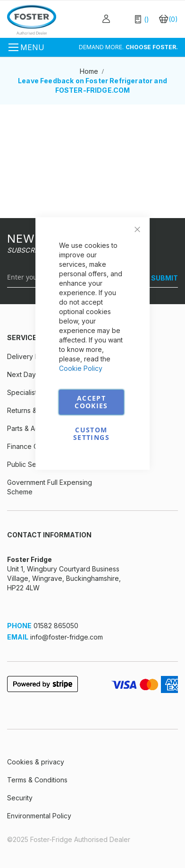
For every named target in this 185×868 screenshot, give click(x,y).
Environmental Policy (39, 816)
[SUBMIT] (161, 278)
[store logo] (32, 20)
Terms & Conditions (37, 780)
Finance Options (32, 446)
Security (20, 798)
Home (90, 71)
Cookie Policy (81, 368)
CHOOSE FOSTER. (152, 47)
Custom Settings (91, 434)
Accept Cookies (91, 402)
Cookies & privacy (36, 762)
